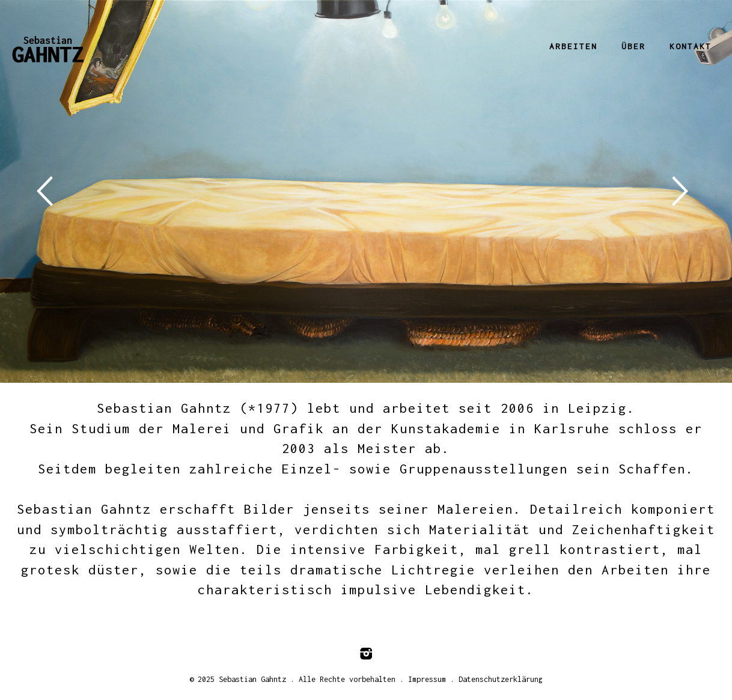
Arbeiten (573, 46)
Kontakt (691, 46)
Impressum (427, 679)
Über (633, 46)
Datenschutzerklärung (501, 679)
